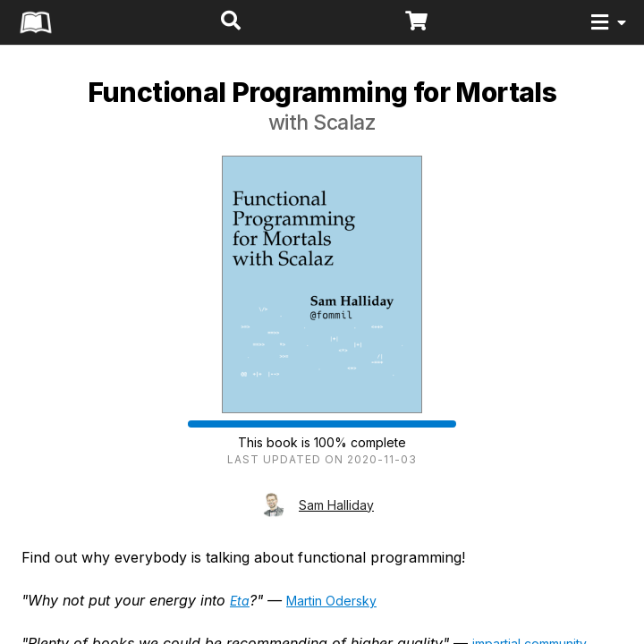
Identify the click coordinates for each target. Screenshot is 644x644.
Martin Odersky (331, 601)
